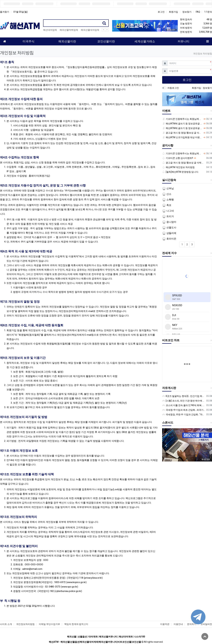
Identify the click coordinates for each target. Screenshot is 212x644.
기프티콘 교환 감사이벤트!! (178, 158)
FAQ (198, 12)
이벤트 (166, 111)
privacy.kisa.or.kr (93, 578)
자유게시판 (169, 388)
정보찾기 (187, 12)
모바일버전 (206, 624)
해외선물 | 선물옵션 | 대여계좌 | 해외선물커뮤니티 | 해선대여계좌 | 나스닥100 (106, 637)
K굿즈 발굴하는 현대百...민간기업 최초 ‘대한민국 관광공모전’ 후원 (184, 396)
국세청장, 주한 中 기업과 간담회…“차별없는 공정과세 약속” (184, 414)
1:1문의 (208, 12)
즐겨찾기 (5, 12)
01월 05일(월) (21, 12)
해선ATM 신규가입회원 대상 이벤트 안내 (182, 137)
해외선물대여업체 (90, 30)
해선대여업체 (50, 30)
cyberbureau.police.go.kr (68, 591)
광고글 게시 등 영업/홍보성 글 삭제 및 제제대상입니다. (182, 133)
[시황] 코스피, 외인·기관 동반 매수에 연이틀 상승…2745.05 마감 (184, 401)
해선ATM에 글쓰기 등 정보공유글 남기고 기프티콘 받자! (182, 124)
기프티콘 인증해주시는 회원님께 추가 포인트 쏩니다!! (182, 119)
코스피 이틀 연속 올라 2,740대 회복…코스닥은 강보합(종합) (184, 405)
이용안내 (178, 624)
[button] (166, 446)
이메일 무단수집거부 (49, 624)
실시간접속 (169, 180)
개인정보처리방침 (25, 624)
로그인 (161, 12)
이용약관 (165, 624)
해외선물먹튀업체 (69, 30)
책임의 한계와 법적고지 (76, 624)
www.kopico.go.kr (76, 582)
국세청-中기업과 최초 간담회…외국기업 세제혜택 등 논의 (184, 410)
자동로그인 (173, 88)
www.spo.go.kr (69, 587)
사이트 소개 (6, 624)
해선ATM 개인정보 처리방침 (178, 167)
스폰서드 (168, 423)
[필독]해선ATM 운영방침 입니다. (180, 172)
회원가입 (173, 12)
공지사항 (168, 145)
